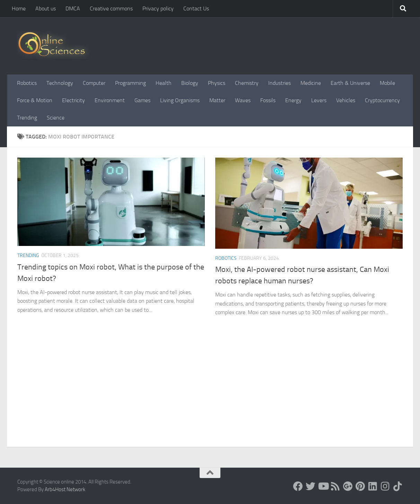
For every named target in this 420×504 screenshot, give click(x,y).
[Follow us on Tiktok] (398, 486)
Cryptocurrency (382, 100)
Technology (60, 83)
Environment (110, 100)
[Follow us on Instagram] (385, 486)
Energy (293, 100)
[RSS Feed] (335, 486)
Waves (243, 100)
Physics (217, 83)
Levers (319, 100)
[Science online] (298, 486)
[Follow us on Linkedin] (373, 486)
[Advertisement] (210, 395)
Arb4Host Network (65, 489)
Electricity (73, 100)
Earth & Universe (350, 83)
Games (142, 100)
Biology (190, 83)
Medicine (311, 83)
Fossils (268, 100)
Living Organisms (180, 100)
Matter (217, 100)
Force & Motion (35, 100)
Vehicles (346, 100)
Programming (130, 83)
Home (19, 8)
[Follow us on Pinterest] (360, 486)
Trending (27, 118)
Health (164, 83)
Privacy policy (158, 8)
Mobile (387, 83)
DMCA (73, 8)
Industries (279, 83)
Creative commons (111, 8)
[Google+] (348, 486)
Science (56, 118)
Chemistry (247, 83)
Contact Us (196, 8)
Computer (94, 83)
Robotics (27, 83)
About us (46, 8)
